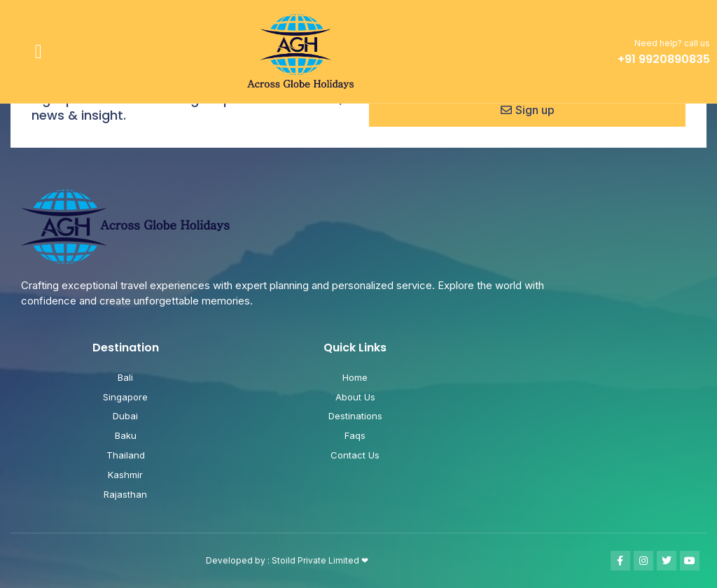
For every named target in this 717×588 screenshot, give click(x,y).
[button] (39, 52)
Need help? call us (672, 43)
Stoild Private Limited (316, 560)
